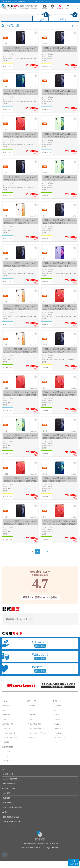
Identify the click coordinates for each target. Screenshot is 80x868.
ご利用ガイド (8, 774)
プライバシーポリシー (12, 822)
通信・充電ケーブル (37, 729)
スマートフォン (33, 701)
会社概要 (7, 793)
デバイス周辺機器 (34, 724)
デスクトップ (60, 738)
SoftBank (7, 715)
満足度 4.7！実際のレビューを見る (40, 597)
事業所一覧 (7, 803)
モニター (7, 752)
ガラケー (7, 729)
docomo (6, 706)
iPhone (4, 701)
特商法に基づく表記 (11, 817)
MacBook (58, 733)
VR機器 (6, 742)
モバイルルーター (10, 733)
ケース (31, 738)
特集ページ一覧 (9, 783)
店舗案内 (7, 798)
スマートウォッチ (10, 738)
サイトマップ (8, 826)
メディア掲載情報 (10, 779)
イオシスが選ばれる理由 (13, 807)
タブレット (57, 701)
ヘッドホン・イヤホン (37, 733)
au (4, 710)
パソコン (56, 724)
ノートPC (58, 729)
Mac (56, 742)
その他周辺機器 (8, 747)
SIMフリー (7, 719)
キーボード (8, 761)
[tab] (41, 17)
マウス (6, 756)
